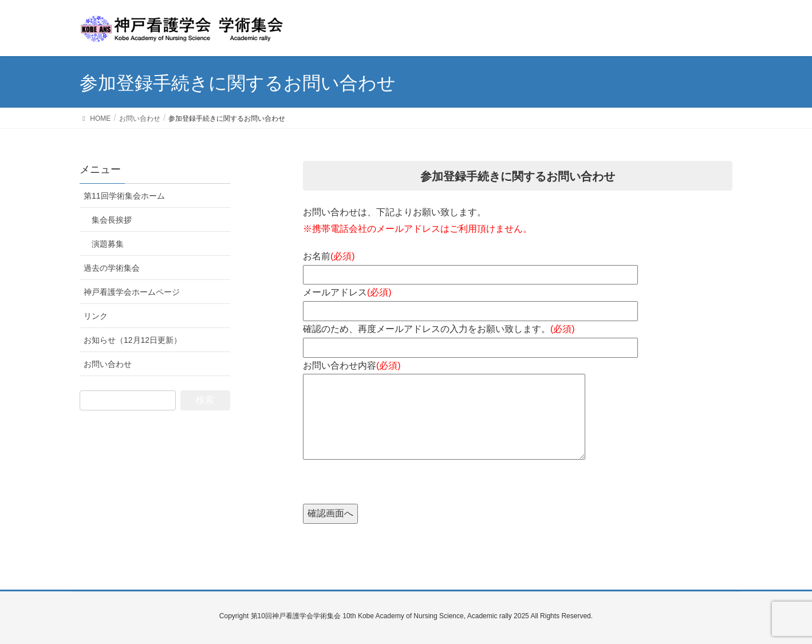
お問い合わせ (108, 364)
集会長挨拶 (112, 220)
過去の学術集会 (112, 268)
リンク (96, 316)
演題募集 (108, 244)
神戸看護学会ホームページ (132, 292)
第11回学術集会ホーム (124, 196)
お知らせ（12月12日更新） (133, 340)
